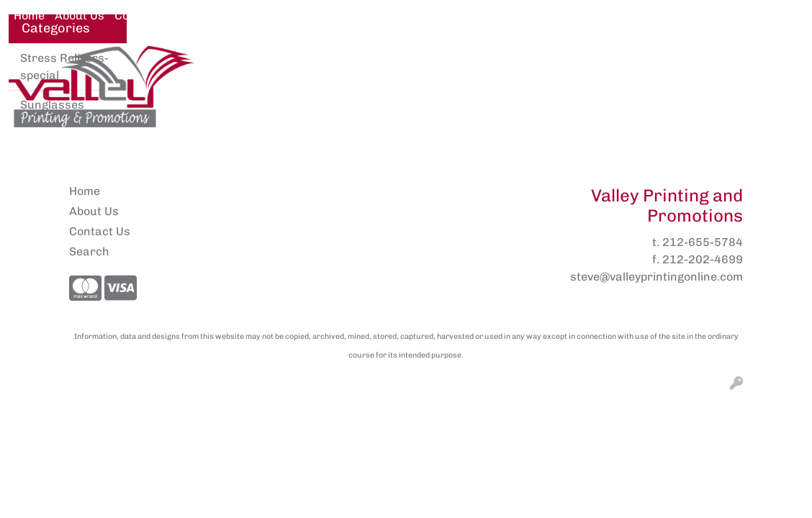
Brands (401, 65)
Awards (329, 65)
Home (29, 15)
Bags (466, 65)
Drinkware (540, 65)
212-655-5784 (703, 242)
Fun (611, 65)
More (667, 65)
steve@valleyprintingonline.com (657, 277)
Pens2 (203, 15)
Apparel (254, 65)
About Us (80, 15)
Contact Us (145, 15)
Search (651, 15)
